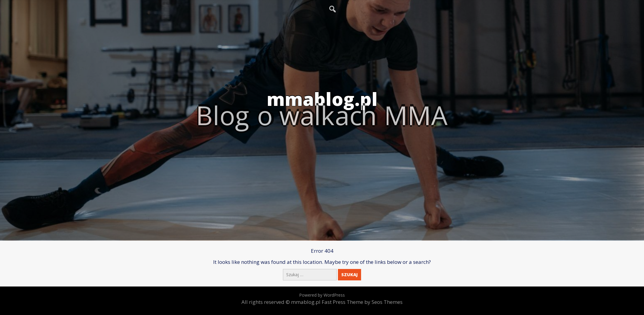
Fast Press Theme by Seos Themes (362, 302)
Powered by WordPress (322, 295)
